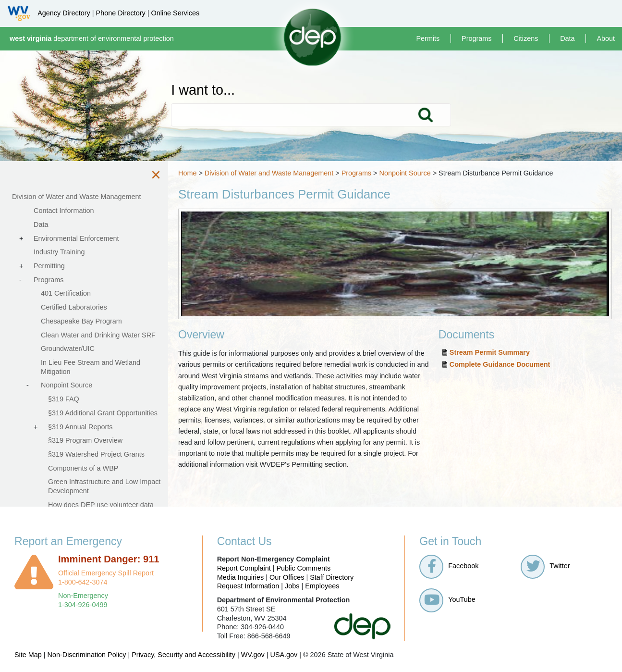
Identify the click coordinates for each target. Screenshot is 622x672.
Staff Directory (332, 577)
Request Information (248, 586)
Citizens (526, 38)
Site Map (28, 655)
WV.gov (253, 655)
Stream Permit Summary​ (490, 352)
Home (187, 173)
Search (425, 115)
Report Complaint (244, 568)
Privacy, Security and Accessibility (183, 655)
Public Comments (303, 568)
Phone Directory (121, 13)
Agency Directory (64, 13)
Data (567, 38)
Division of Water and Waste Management (269, 173)
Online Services (175, 13)
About (606, 38)
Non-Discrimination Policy (87, 655)
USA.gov (284, 655)
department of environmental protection (92, 38)
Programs (476, 38)
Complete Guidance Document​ (500, 364)
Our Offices (287, 577)
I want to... (203, 90)
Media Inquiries (241, 577)
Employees (322, 586)
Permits (428, 38)
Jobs (292, 586)
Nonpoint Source (405, 173)
